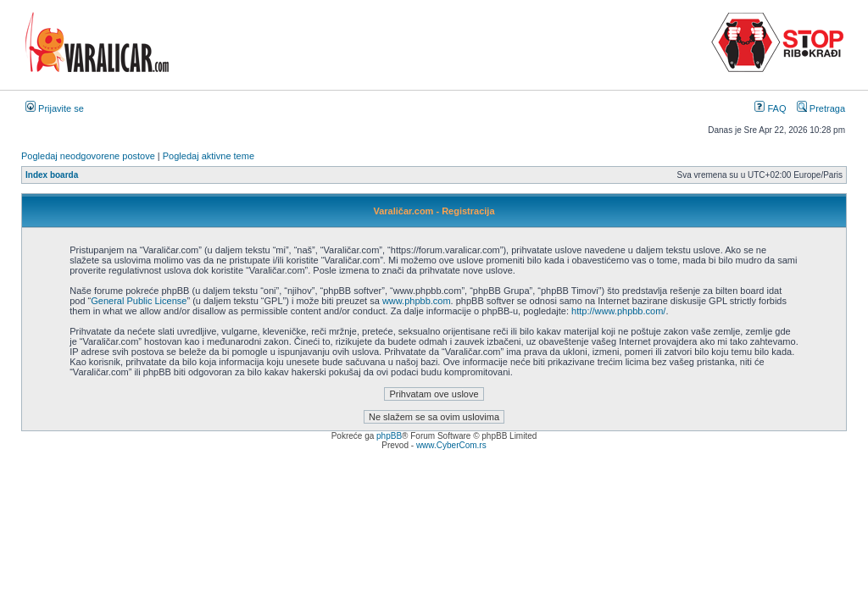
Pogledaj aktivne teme (209, 156)
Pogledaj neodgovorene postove (88, 156)
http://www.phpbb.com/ (618, 311)
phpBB (389, 436)
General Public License (139, 301)
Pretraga (821, 108)
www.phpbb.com (417, 301)
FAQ (770, 108)
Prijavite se (55, 108)
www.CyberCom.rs (451, 445)
